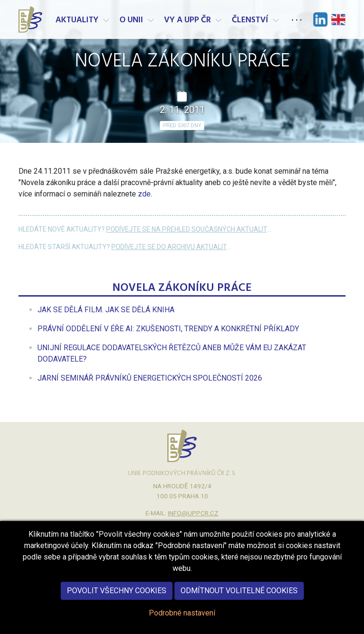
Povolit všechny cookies (117, 601)
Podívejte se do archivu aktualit (169, 247)
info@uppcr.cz (193, 513)
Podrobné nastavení (182, 623)
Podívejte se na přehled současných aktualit (187, 229)
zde (144, 194)
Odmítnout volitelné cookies (239, 601)
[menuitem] (106, 310)
